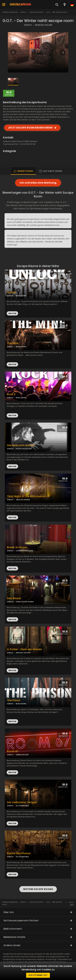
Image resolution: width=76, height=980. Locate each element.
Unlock (11, 292)
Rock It (11, 394)
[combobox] (64, 5)
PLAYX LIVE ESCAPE (24, 449)
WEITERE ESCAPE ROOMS (38, 889)
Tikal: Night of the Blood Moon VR (28, 496)
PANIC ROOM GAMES (25, 602)
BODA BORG (21, 347)
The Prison (14, 700)
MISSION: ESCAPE (44, 25)
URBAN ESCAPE (22, 755)
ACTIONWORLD (22, 806)
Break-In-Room (17, 547)
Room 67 (13, 751)
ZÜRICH (28, 25)
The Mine (13, 343)
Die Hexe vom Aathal (20, 445)
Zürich (23, 12)
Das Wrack (14, 598)
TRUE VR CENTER (23, 500)
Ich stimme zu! (38, 975)
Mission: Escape (36, 12)
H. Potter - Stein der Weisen (24, 649)
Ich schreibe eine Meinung (38, 183)
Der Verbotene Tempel (22, 802)
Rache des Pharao (19, 853)
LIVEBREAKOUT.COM (24, 551)
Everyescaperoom (10, 12)
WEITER (12, 364)
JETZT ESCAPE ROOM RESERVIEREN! (30, 128)
